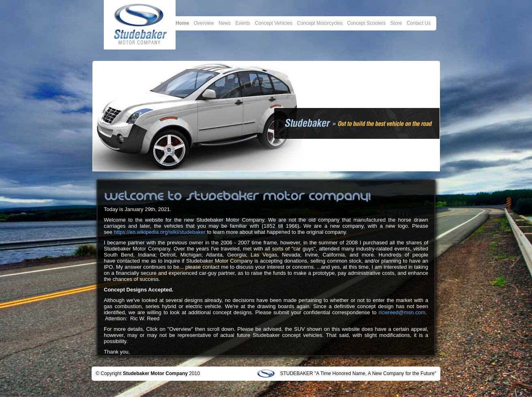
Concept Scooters (366, 23)
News (225, 23)
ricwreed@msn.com (402, 312)
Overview (204, 23)
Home (182, 23)
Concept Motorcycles (320, 23)
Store (396, 23)
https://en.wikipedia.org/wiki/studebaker (160, 232)
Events (243, 23)
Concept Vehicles (274, 23)
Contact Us (419, 23)
